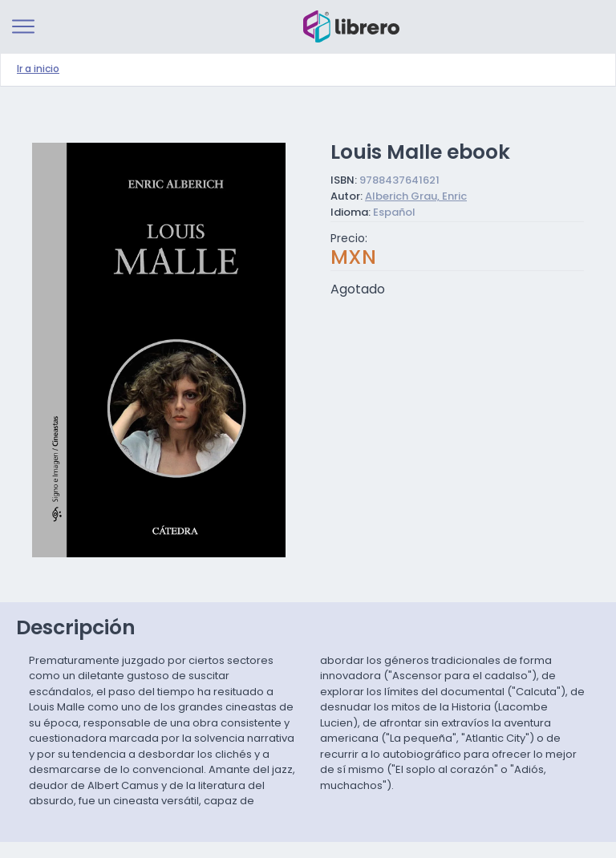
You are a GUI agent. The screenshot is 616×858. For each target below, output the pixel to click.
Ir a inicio (38, 70)
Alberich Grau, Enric (416, 197)
